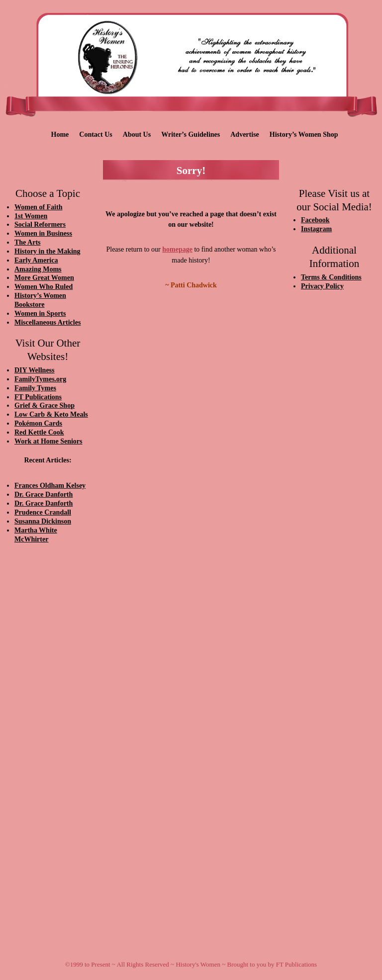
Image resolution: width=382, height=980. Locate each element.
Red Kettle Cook (39, 432)
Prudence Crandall (43, 512)
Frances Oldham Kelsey (50, 486)
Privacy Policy (322, 286)
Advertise (245, 134)
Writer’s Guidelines (191, 134)
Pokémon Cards (38, 423)
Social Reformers (40, 224)
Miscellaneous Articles (48, 322)
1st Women (31, 216)
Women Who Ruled (44, 287)
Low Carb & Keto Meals (51, 414)
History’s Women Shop (304, 134)
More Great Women (44, 278)
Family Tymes (35, 388)
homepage (177, 249)
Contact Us (96, 134)
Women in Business (43, 233)
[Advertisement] (48, 719)
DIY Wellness (35, 370)
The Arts (28, 242)
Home (60, 134)
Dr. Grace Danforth (44, 494)
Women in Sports (40, 313)
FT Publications (38, 397)
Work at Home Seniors (48, 441)
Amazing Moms (38, 269)
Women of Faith (38, 207)
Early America (36, 260)
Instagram (316, 229)
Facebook (315, 220)
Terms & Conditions (331, 277)
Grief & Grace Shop (45, 405)
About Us (137, 134)
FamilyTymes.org (40, 379)
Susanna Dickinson (43, 521)
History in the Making (48, 251)
